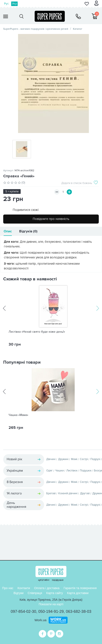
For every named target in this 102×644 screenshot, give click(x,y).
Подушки (86, 471)
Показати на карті (51, 604)
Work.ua (40, 620)
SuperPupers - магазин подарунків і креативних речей (36, 29)
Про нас (8, 588)
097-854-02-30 (23, 612)
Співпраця (35, 593)
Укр (14, 4)
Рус (6, 4)
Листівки (72, 471)
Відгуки (19, 593)
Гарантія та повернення (80, 588)
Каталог (78, 29)
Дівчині (51, 459)
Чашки (59, 471)
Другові (85, 493)
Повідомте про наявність (51, 219)
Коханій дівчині (68, 493)
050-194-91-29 (51, 612)
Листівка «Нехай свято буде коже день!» (37, 332)
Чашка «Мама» (18, 415)
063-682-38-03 (79, 612)
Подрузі (95, 459)
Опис (8, 231)
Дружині (63, 459)
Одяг (49, 471)
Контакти (24, 588)
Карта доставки (78, 593)
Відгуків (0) (28, 231)
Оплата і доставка (47, 588)
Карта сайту (55, 593)
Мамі (74, 459)
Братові (51, 493)
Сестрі (84, 459)
